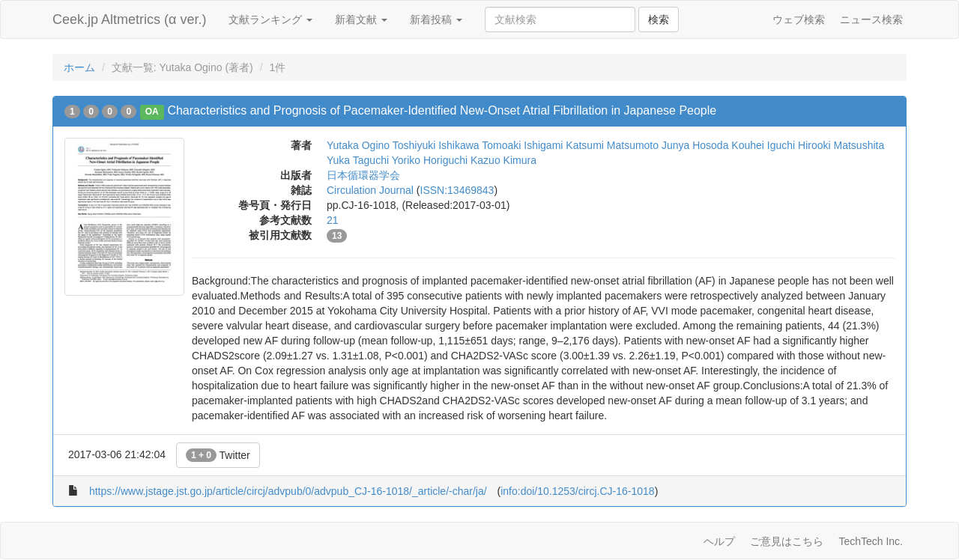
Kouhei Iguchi (763, 145)
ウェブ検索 (799, 19)
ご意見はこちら (787, 541)
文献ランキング (270, 19)
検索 (659, 19)
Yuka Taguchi (358, 160)
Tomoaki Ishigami (522, 145)
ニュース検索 (871, 19)
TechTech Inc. (871, 541)
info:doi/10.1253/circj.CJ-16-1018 (577, 491)
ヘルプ (719, 541)
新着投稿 (436, 19)
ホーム (79, 67)
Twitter (218, 455)
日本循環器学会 (363, 175)
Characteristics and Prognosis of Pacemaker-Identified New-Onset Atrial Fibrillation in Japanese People (442, 110)
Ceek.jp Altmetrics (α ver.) (129, 19)
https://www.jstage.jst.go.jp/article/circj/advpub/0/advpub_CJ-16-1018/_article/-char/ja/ (288, 491)
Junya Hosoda (695, 145)
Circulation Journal (370, 190)
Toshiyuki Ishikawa (436, 145)
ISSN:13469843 (457, 190)
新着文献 (361, 19)
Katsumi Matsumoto (612, 145)
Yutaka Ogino (358, 145)
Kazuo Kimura (503, 160)
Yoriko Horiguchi (430, 160)
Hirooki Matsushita (841, 145)
